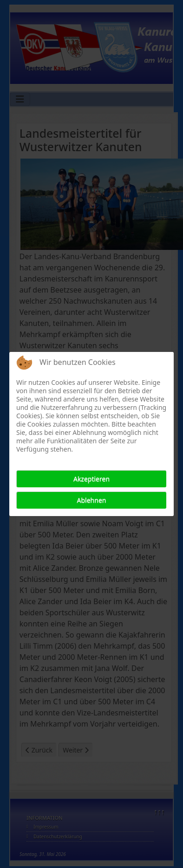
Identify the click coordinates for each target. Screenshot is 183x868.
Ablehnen (92, 500)
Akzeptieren (91, 479)
